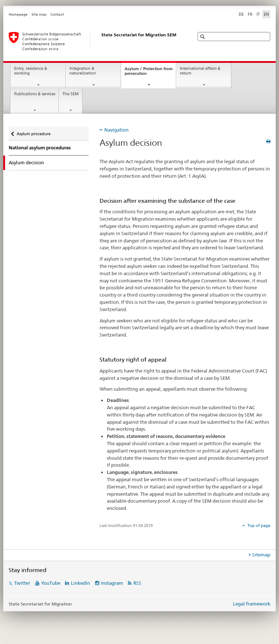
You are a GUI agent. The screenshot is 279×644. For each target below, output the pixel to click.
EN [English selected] (266, 14)
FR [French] (250, 14)
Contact (57, 14)
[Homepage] (94, 41)
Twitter (22, 583)
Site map (39, 14)
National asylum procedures (40, 148)
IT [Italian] (258, 14)
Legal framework (252, 604)
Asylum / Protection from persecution (149, 73)
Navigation (116, 130)
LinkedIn (80, 583)
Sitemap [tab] (261, 555)
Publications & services (35, 94)
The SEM (71, 94)
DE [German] (241, 14)
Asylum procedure (33, 131)
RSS (137, 583)
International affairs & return (200, 71)
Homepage (18, 14)
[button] (203, 37)
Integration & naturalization (83, 71)
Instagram (112, 583)
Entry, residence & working (31, 71)
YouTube (51, 583)
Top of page (258, 526)
